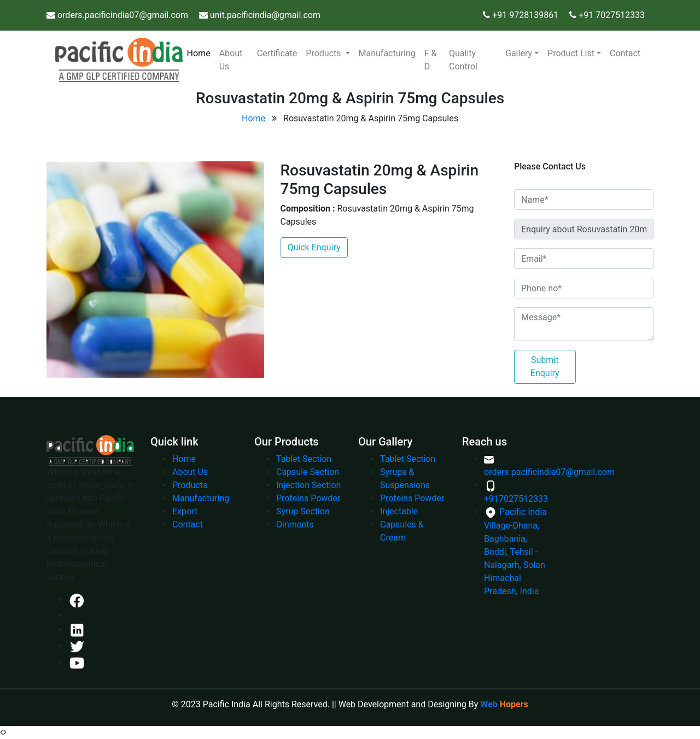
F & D (431, 60)
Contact (625, 53)
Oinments (295, 524)
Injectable (399, 511)
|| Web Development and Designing (399, 704)
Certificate (277, 53)
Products (190, 485)
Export (185, 511)
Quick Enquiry (314, 247)
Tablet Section (304, 459)
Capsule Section (308, 472)
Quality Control (463, 60)
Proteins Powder (308, 498)
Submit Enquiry (545, 366)
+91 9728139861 (524, 15)
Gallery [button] (519, 53)
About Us (231, 60)
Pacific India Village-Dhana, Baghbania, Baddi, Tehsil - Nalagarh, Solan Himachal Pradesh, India (515, 552)
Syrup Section (303, 511)
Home (201, 52)
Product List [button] (571, 53)
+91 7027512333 (612, 15)
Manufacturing (387, 53)
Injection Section (308, 485)
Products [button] (324, 53)
